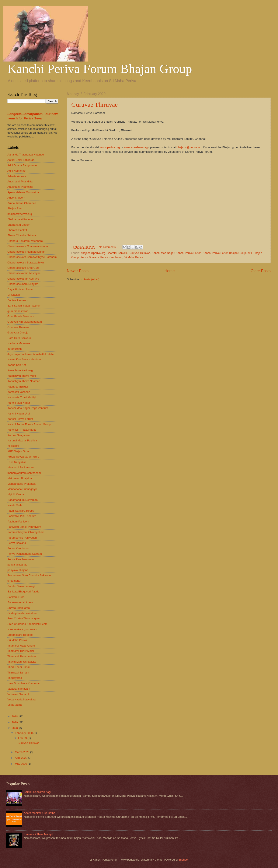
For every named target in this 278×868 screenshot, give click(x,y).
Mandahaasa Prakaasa (21, 484)
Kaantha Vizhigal (18, 387)
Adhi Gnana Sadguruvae (22, 165)
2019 (15, 722)
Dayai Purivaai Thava (20, 289)
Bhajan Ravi (15, 208)
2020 (15, 728)
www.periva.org (110, 147)
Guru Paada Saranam (21, 316)
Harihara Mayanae (19, 343)
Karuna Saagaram (19, 435)
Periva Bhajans (90, 257)
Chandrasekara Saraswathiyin (26, 262)
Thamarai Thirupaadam (22, 656)
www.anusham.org (136, 147)
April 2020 (21, 758)
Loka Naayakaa (17, 462)
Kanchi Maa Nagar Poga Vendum (28, 408)
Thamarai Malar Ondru (21, 646)
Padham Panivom (18, 521)
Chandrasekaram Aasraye (23, 279)
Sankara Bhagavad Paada (23, 591)
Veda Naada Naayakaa (21, 699)
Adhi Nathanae (16, 171)
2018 (15, 716)
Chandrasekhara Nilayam (23, 284)
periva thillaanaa (17, 565)
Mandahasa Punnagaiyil (22, 489)
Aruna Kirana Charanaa (22, 203)
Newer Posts (78, 271)
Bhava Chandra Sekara (22, 235)
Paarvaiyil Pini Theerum (22, 516)
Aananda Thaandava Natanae (26, 155)
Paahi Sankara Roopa (21, 511)
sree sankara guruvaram (22, 629)
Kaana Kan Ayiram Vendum (24, 359)
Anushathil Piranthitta (20, 187)
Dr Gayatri (14, 295)
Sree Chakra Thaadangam (24, 618)
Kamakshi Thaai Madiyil (22, 397)
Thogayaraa (15, 678)
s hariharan (14, 581)
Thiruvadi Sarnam (18, 673)
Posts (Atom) (91, 279)
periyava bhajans (18, 570)
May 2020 (21, 764)
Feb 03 (23, 738)
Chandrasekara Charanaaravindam (29, 246)
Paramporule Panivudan (22, 538)
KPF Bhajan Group (19, 451)
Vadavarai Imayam (19, 689)
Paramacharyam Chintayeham (26, 532)
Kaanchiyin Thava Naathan (24, 381)
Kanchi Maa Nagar (163, 253)
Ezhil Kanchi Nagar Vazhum (24, 306)
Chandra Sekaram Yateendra (25, 241)
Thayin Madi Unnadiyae (22, 662)
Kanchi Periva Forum (188, 253)
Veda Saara (15, 705)
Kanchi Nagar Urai (19, 414)
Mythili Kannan (16, 494)
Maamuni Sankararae (20, 467)
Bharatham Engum (19, 225)
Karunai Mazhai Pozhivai (22, 440)
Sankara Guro (16, 597)
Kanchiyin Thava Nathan (22, 430)
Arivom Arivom (16, 198)
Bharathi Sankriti (117, 253)
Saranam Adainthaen (20, 602)
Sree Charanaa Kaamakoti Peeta (27, 624)
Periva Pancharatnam (21, 559)
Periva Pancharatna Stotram (25, 554)
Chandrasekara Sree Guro (23, 268)
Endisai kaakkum (18, 300)
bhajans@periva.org (189, 147)
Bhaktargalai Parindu (20, 219)
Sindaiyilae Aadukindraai (22, 613)
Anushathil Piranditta (20, 181)
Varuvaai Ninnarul (18, 694)
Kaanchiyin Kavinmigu (21, 370)
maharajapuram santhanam (24, 473)
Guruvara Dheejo (18, 332)
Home (170, 271)
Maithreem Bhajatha (20, 478)
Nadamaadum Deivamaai (23, 500)
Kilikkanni (13, 446)
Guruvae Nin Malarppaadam (25, 322)
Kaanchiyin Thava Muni (22, 376)
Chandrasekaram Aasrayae (24, 273)
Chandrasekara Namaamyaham (27, 252)
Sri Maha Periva (133, 257)
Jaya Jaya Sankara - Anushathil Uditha (31, 354)
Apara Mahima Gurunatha (23, 192)
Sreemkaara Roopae (20, 635)
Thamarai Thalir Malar (21, 651)
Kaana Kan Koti (17, 365)
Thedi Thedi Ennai (18, 667)
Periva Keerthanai (111, 257)
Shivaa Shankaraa (19, 608)
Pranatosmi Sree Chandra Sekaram (29, 575)
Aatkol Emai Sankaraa (21, 160)
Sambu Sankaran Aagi (21, 586)
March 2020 (22, 752)
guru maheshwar (18, 311)
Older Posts (261, 271)
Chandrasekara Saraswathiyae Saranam (32, 257)
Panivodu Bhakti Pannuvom (24, 527)
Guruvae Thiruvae (95, 104)
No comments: (108, 247)
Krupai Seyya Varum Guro (23, 457)
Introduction (15, 349)
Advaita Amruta (17, 176)
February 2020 (24, 733)
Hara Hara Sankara (19, 338)
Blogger (184, 860)
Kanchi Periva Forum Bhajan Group (100, 69)
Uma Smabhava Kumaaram (24, 683)
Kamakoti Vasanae (19, 392)
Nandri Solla (15, 505)
